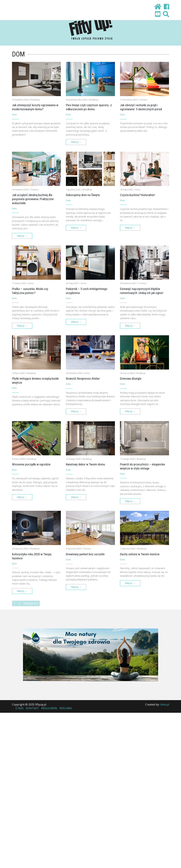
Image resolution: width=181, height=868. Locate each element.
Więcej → (76, 142)
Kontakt (32, 708)
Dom (14, 114)
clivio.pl (165, 704)
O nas (19, 708)
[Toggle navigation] (21, 7)
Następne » (31, 603)
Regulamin (49, 708)
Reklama (66, 708)
